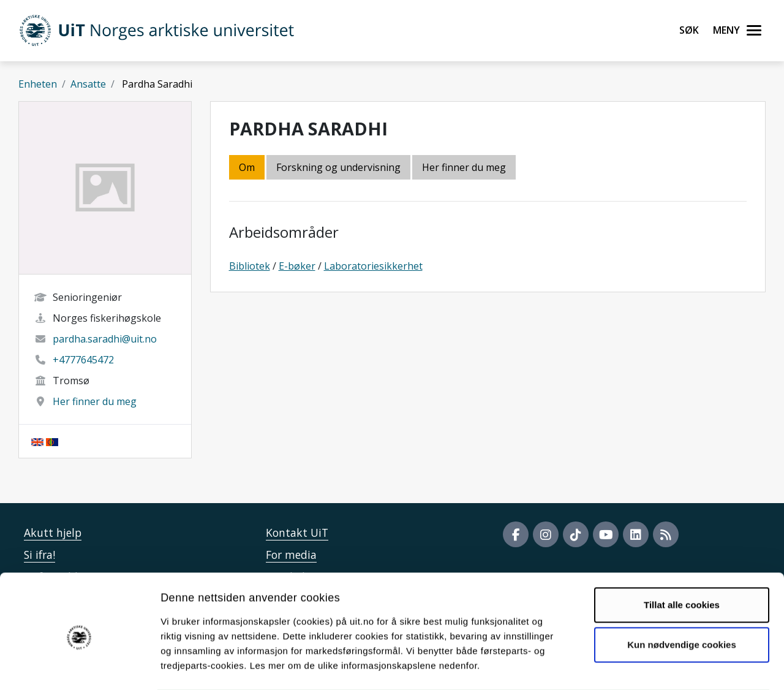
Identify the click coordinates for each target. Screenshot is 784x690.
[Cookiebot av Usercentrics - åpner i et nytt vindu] (79, 666)
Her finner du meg (95, 401)
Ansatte (88, 84)
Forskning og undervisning (338, 167)
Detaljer (652, 666)
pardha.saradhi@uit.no (105, 339)
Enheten (38, 84)
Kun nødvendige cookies (682, 595)
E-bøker (297, 266)
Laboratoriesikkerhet (373, 266)
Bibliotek (250, 266)
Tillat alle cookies (682, 555)
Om (247, 167)
